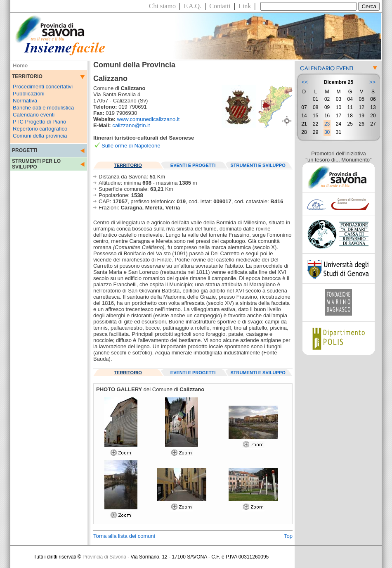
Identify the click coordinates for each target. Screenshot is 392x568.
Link (245, 6)
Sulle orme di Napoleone (131, 146)
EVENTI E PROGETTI (193, 165)
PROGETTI (25, 150)
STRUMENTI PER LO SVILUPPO (36, 164)
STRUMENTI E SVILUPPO (258, 165)
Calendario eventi (34, 115)
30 (327, 132)
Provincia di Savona (104, 557)
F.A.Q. (192, 6)
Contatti (220, 6)
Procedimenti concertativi (43, 87)
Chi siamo (162, 6)
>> (372, 82)
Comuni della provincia (40, 136)
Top (288, 536)
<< (305, 82)
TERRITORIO (128, 165)
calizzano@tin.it (131, 125)
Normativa (25, 101)
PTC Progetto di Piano (39, 122)
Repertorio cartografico (40, 129)
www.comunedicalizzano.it (149, 119)
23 (327, 124)
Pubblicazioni (29, 94)
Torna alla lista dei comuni (124, 536)
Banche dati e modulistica (43, 108)
